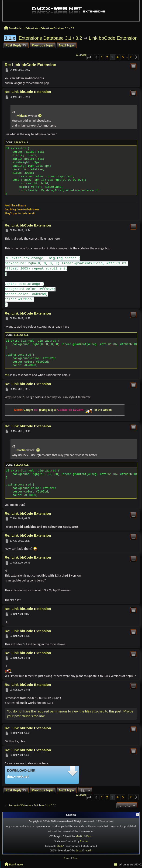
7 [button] (131, 57)
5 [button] (123, 57)
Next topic (67, 45)
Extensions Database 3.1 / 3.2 (50, 38)
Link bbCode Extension (113, 38)
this (7, 375)
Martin (79, 836)
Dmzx (89, 836)
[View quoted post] (40, 116)
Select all (21, 143)
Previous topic (43, 45)
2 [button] (107, 57)
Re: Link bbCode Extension (30, 65)
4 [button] (118, 57)
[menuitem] (67, 858)
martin (21, 450)
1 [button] (102, 57)
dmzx (79, 850)
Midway (22, 116)
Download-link (21, 770)
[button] (89, 57)
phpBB (60, 846)
